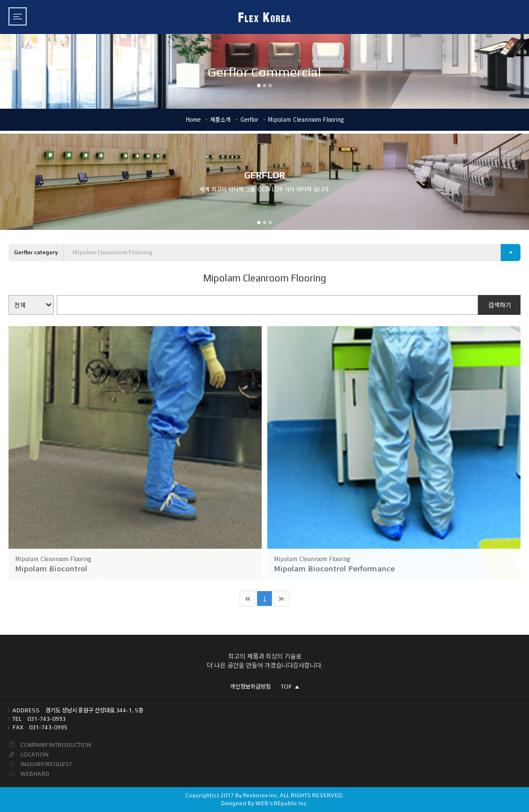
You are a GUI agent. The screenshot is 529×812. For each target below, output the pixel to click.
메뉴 (18, 16)
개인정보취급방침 (250, 687)
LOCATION (35, 755)
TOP (290, 687)
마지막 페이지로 (281, 599)
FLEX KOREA (264, 17)
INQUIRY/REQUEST (46, 764)
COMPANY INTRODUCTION (56, 745)
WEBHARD (35, 774)
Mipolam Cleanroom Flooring (112, 252)
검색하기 (500, 305)
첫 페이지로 (248, 599)
